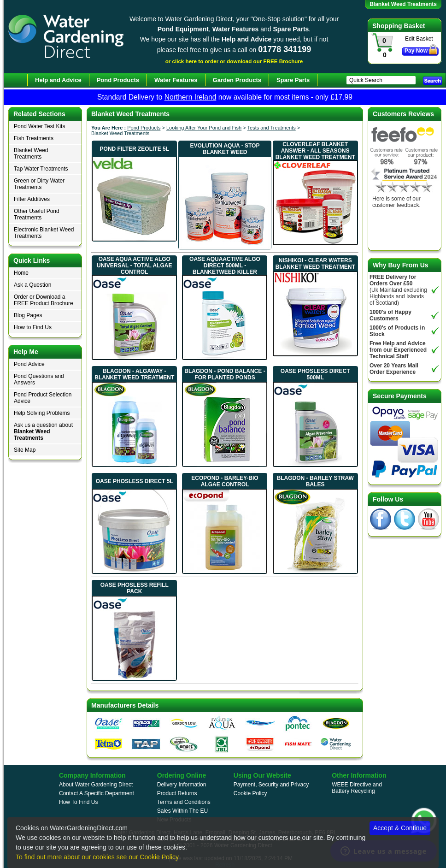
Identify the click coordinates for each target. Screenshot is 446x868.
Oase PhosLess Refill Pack (135, 588)
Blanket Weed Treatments (31, 154)
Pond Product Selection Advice (43, 398)
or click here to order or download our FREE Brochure (234, 61)
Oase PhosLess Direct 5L (135, 481)
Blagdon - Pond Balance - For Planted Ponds (225, 374)
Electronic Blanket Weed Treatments (44, 233)
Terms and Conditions (184, 802)
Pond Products (144, 128)
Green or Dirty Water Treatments (39, 184)
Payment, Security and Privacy (271, 785)
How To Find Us (78, 802)
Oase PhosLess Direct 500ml (315, 374)
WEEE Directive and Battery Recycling (357, 788)
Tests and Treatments (272, 128)
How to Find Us (33, 327)
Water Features (176, 80)
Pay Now (416, 51)
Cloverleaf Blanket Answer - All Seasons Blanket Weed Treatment (315, 151)
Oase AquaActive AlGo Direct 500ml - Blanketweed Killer (225, 266)
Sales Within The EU (183, 811)
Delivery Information (182, 785)
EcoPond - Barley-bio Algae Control (225, 481)
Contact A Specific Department (97, 793)
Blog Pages (28, 315)
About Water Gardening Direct (96, 785)
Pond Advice (29, 364)
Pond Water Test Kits (39, 126)
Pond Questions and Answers (39, 379)
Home (21, 273)
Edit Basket (419, 39)
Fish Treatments (34, 138)
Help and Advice (58, 80)
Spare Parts (293, 80)
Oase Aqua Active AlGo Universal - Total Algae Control (134, 266)
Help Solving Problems (42, 413)
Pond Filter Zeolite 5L (135, 149)
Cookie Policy (250, 793)
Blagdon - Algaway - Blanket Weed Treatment (134, 374)
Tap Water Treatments (41, 169)
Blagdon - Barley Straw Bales (315, 481)
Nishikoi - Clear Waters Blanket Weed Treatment (315, 264)
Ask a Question (32, 285)
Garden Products (237, 80)
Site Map (25, 450)
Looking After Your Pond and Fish (204, 128)
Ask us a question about (43, 431)
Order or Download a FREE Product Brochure (44, 300)
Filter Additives (32, 199)
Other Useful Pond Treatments (37, 214)
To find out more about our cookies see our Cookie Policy (97, 857)
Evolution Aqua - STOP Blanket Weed (225, 149)
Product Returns (177, 793)
